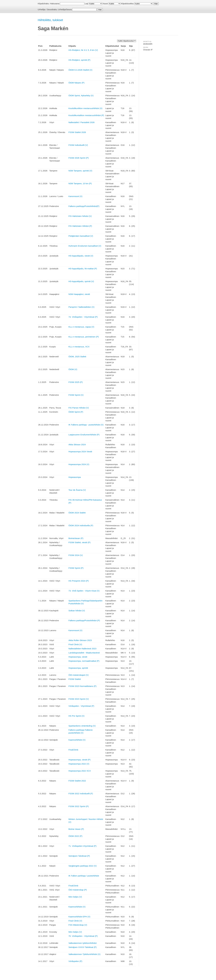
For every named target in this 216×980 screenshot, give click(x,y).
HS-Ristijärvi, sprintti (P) (79, 60)
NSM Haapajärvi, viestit (79, 294)
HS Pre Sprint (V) (76, 716)
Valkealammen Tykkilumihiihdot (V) (84, 954)
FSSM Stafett (75, 679)
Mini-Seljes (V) (75, 897)
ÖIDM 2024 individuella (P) (81, 525)
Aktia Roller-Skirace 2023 (80, 640)
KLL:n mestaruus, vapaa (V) (81, 327)
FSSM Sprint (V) (76, 395)
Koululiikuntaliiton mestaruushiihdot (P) (86, 115)
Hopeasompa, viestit (78, 657)
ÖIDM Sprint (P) (76, 412)
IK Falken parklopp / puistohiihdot (84, 876)
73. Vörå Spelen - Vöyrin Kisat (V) (84, 591)
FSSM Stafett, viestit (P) (79, 542)
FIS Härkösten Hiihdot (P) (80, 226)
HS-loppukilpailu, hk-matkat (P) (83, 269)
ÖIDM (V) (73, 369)
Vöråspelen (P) (75, 961)
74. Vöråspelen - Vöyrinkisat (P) (83, 317)
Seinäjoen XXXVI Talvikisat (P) (83, 947)
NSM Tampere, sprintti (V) (80, 171)
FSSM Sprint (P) (76, 568)
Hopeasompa (75, 477)
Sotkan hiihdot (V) (77, 611)
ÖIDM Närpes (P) (76, 83)
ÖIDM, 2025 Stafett (77, 357)
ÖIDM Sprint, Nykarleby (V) (81, 95)
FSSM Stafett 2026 (77, 132)
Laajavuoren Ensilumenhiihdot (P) (84, 435)
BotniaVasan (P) (76, 538)
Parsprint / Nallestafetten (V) (81, 307)
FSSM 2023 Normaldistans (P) (82, 686)
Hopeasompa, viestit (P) (79, 760)
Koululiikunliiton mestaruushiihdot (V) (85, 108)
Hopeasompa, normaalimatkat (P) (84, 661)
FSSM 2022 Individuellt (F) (81, 794)
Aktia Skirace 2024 (77, 444)
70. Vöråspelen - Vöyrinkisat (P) (83, 936)
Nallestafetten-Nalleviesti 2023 (82, 649)
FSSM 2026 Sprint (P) (79, 158)
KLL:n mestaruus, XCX (79, 347)
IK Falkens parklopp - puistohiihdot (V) (86, 425)
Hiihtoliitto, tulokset (50, 20)
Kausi (105, 4)
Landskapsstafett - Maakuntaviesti (84, 653)
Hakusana (55, 4)
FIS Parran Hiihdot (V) (79, 408)
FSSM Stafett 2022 (77, 781)
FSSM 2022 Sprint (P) (79, 806)
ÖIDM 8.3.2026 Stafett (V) (80, 70)
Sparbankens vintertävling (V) (82, 726)
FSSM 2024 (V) (76, 555)
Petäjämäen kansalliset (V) (81, 236)
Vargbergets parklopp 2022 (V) (83, 866)
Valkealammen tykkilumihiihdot (83, 943)
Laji (86, 4)
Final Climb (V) (75, 644)
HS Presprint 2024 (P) (79, 581)
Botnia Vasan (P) (76, 829)
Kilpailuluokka (127, 4)
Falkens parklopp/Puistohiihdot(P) (84, 206)
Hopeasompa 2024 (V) (79, 464)
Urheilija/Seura (65, 9)
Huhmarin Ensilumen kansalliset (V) (85, 246)
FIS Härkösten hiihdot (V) (80, 216)
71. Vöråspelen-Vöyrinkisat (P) (82, 846)
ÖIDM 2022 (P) (75, 836)
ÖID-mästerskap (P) (78, 890)
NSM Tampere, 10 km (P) (80, 183)
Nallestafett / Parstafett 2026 (81, 122)
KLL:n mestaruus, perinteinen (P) (84, 337)
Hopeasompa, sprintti (78, 668)
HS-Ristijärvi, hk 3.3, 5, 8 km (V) (83, 50)
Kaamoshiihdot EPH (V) (79, 917)
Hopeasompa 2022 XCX (80, 771)
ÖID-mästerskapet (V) (79, 675)
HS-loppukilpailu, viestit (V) (81, 256)
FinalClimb (73, 750)
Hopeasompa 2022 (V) (79, 764)
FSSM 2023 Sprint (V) (79, 699)
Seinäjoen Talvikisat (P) (79, 856)
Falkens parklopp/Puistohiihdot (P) (84, 620)
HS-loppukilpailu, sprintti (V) (81, 281)
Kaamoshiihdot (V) (77, 740)
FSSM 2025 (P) (76, 382)
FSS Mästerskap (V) (78, 925)
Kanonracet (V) (75, 196)
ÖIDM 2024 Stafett (77, 513)
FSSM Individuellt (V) (78, 145)
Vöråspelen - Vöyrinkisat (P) (81, 706)
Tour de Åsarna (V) (77, 490)
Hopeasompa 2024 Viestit (80, 452)
